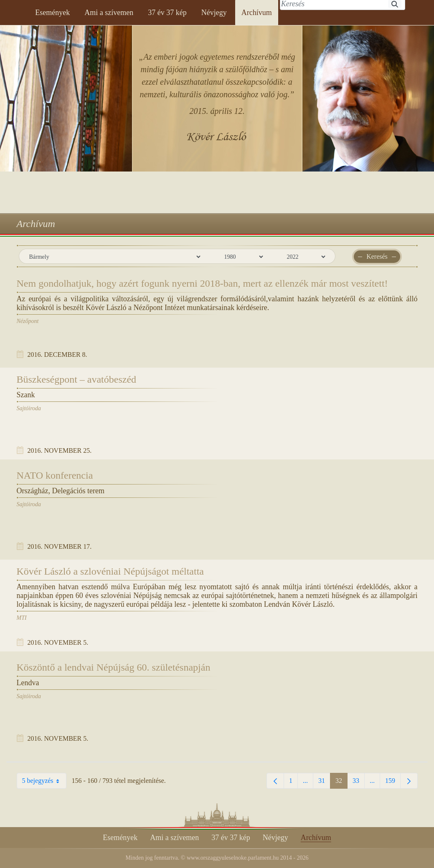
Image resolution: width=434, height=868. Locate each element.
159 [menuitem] (393, 783)
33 (359, 783)
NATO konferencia (55, 475)
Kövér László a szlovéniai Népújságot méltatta (110, 571)
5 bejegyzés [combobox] (44, 781)
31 (324, 783)
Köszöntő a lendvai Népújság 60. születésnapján (114, 667)
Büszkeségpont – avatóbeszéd (77, 379)
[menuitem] (52, 13)
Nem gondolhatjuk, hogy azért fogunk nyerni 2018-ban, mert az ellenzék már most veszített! (202, 283)
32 (341, 783)
